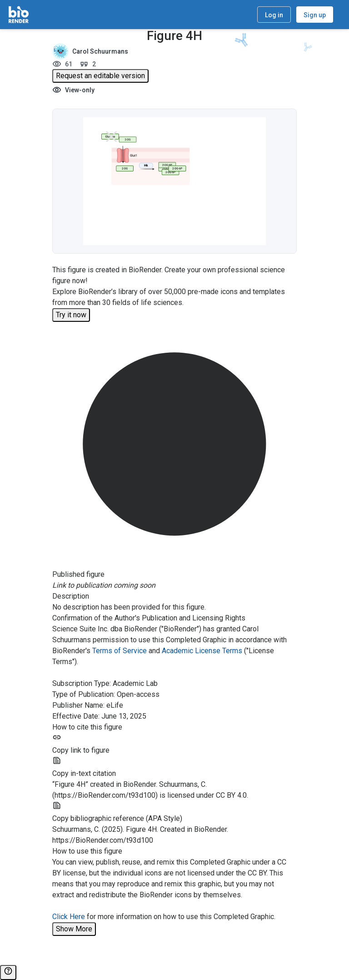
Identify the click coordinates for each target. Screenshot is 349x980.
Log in (274, 15)
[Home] (19, 15)
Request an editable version (100, 76)
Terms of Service (120, 651)
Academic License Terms (202, 651)
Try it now (71, 315)
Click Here (69, 917)
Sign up (315, 15)
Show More (74, 929)
